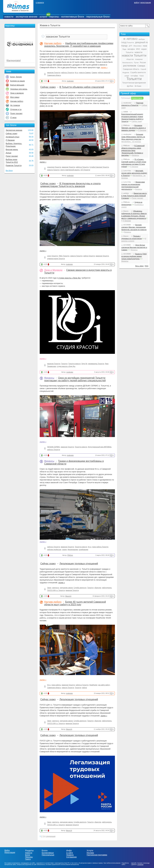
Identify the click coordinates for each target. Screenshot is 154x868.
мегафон (131, 49)
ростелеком (130, 66)
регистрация (146, 3)
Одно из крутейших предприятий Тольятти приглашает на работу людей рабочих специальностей (75, 379)
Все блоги (9, 171)
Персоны (29, 857)
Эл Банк (138, 86)
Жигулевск (137, 46)
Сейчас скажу (12, 134)
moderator (70, 81)
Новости (29, 853)
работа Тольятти (89, 256)
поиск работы (56, 685)
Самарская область (54, 75)
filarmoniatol (14, 61)
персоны (54, 17)
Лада (124, 49)
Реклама (90, 853)
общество (98, 588)
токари (64, 550)
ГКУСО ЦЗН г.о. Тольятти (56, 590)
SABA (126, 112)
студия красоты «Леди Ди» (66, 366)
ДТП (131, 46)
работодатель (107, 588)
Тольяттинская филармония (134, 83)
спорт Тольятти (53, 256)
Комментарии (137, 98)
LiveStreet (140, 865)
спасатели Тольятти (54, 167)
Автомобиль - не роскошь (131, 142)
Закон (49, 588)
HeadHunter (93, 685)
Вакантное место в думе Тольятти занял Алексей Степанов (134, 196)
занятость (56, 588)
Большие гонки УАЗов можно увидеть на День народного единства (133, 137)
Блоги (28, 855)
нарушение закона (66, 588)
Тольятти (64, 364)
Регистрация (10, 852)
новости (9, 17)
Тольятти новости (74, 364)
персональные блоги (98, 17)
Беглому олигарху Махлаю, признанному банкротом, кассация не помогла (134, 227)
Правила (70, 855)
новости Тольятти (53, 170)
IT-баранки (10, 140)
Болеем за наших (18, 81)
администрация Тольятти (56, 259)
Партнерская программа (97, 855)
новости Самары (85, 73)
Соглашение (71, 857)
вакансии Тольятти (54, 73)
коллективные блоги (73, 17)
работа (84, 688)
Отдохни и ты (16, 109)
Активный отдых (12, 137)
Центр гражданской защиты (70, 170)
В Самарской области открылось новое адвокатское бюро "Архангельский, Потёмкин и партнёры (133, 150)
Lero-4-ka (127, 171)
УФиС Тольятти (64, 256)
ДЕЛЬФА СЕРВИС (54, 447)
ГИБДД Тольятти (127, 43)
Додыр (8, 153)
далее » (104, 68)
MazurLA (68, 596)
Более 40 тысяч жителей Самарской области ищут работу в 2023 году (75, 603)
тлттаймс (134, 76)
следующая (51, 836)
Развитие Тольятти (14, 166)
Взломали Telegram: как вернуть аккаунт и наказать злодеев (134, 128)
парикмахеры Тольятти (96, 364)
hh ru (76, 73)
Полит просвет (16, 114)
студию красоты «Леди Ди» (70, 278)
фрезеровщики (73, 550)
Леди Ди (84, 364)
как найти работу (104, 685)
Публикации (126, 98)
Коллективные (48, 853)
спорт (127, 76)
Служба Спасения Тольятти (99, 167)
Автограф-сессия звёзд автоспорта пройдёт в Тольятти (134, 173)
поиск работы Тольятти (100, 547)
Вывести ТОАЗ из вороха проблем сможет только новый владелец (134, 256)
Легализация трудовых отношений (79, 564)
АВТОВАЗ (132, 39)
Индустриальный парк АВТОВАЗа (100, 447)
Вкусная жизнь (12, 150)
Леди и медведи (17, 93)
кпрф (145, 46)
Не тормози (15, 105)
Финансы (49, 378)
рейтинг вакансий (104, 73)
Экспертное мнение (14, 130)
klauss (126, 211)
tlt (124, 39)
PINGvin (70, 555)
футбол (130, 86)
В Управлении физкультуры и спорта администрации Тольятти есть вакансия (70, 185)
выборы (142, 39)
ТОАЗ (142, 76)
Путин (136, 63)
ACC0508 (127, 225)
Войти (7, 850)
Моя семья (15, 97)
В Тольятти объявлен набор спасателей (82, 87)
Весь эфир (139, 266)
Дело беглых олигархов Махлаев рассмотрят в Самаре (134, 247)
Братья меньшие (17, 85)
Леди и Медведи (53, 270)
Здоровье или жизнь (19, 89)
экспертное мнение (26, 17)
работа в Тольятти (68, 73)
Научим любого (17, 101)
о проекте (40, 3)
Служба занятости (80, 588)
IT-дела (13, 118)
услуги (43, 17)
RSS (147, 266)
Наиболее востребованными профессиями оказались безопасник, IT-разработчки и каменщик (79, 45)
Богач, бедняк (16, 77)
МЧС (138, 49)
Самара (94, 73)
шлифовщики (83, 550)
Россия (143, 63)
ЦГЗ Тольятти (85, 170)
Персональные (48, 855)
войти (137, 3)
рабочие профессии (54, 550)
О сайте (69, 853)
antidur (126, 193)
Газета (28, 859)
